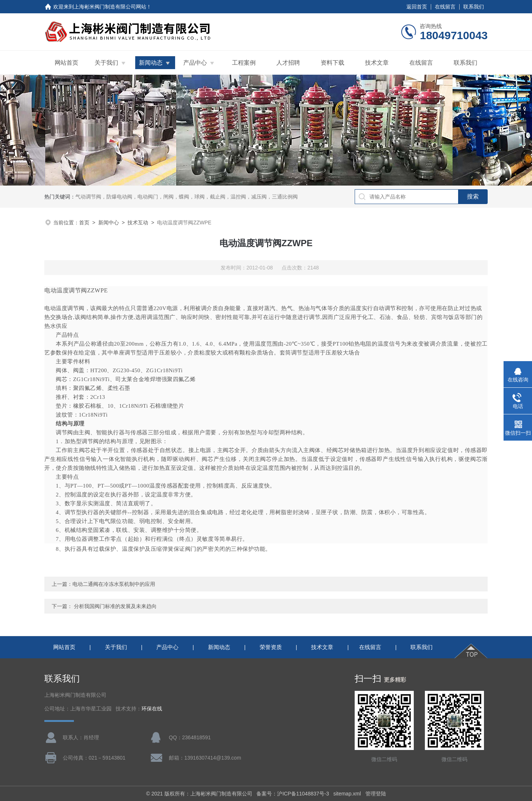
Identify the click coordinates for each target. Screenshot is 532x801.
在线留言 (445, 7)
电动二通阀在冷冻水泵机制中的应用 (114, 584)
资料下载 (332, 63)
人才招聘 (288, 63)
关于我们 (106, 63)
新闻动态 (151, 63)
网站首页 (66, 63)
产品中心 (195, 63)
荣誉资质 (271, 647)
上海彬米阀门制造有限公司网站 (110, 7)
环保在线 (152, 709)
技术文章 (377, 63)
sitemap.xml (347, 794)
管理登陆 (376, 794)
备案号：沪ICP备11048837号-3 (293, 794)
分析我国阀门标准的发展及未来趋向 (115, 606)
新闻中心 (109, 223)
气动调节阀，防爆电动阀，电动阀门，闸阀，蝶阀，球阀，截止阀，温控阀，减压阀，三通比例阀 (187, 197)
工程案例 (244, 63)
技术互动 (138, 223)
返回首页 (417, 7)
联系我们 (474, 7)
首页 (84, 223)
